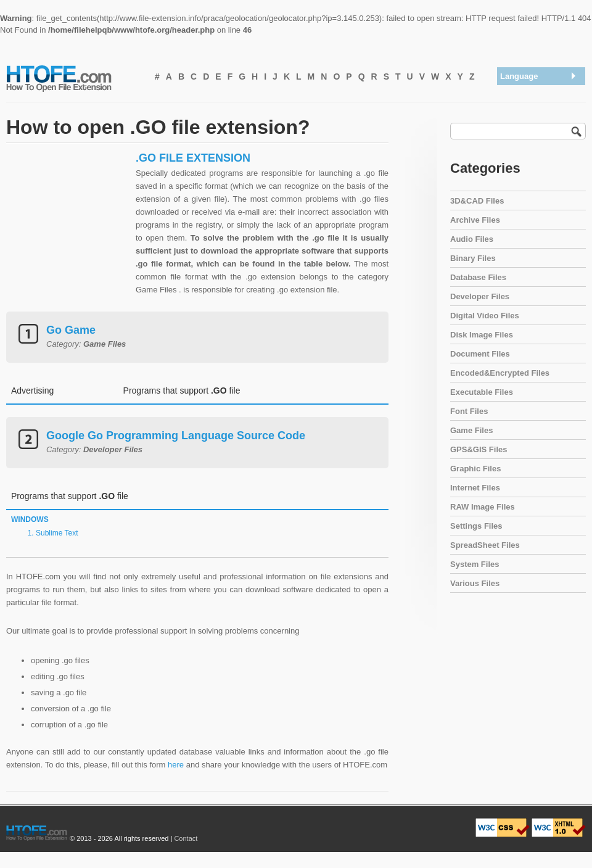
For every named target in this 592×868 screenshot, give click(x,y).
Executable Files (482, 392)
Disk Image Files (482, 335)
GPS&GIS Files (479, 449)
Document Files (480, 354)
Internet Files (475, 488)
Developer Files (480, 296)
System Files (475, 564)
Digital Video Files (485, 316)
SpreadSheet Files (485, 545)
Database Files (478, 277)
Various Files (475, 583)
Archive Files (475, 220)
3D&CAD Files (477, 201)
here (176, 765)
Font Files (469, 411)
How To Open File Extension (73, 78)
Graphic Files (475, 469)
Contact (186, 838)
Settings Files (476, 526)
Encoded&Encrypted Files (500, 373)
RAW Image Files (483, 507)
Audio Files (472, 239)
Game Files (471, 430)
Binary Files (473, 258)
